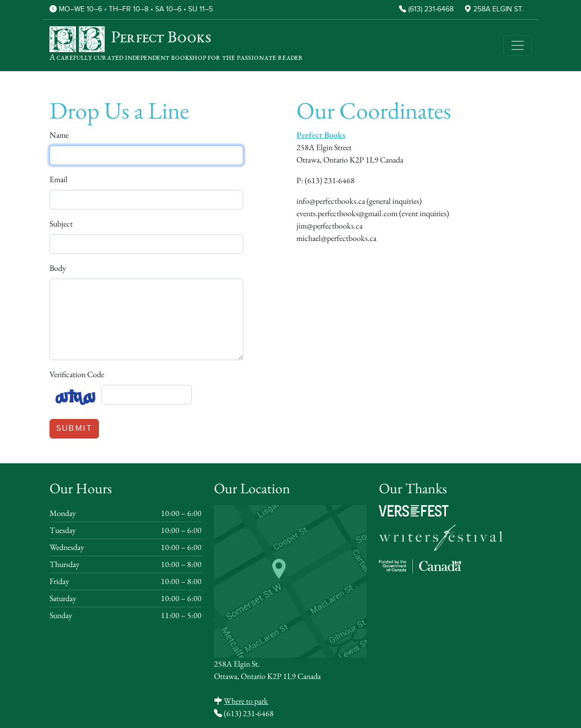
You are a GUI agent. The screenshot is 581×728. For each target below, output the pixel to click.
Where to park (246, 701)
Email (59, 179)
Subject (61, 224)
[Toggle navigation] (518, 45)
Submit (74, 428)
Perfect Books (321, 135)
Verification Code (77, 374)
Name (59, 135)
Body (58, 268)
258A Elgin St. (499, 9)
